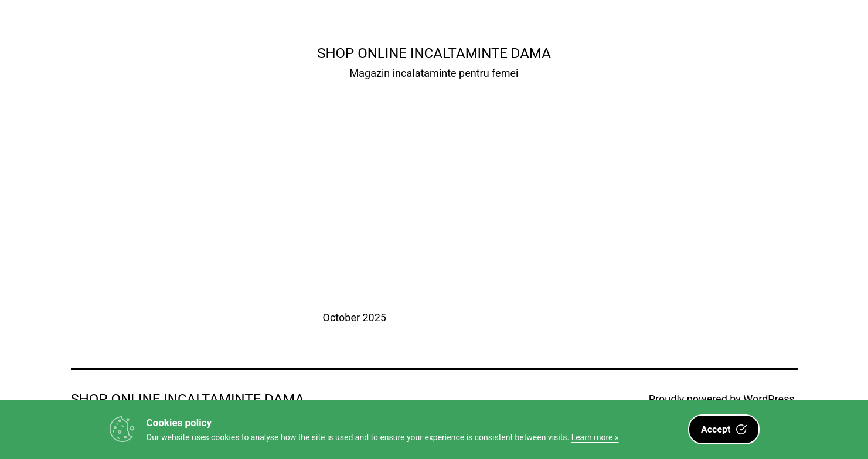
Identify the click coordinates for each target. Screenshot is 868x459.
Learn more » (595, 437)
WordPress (769, 399)
